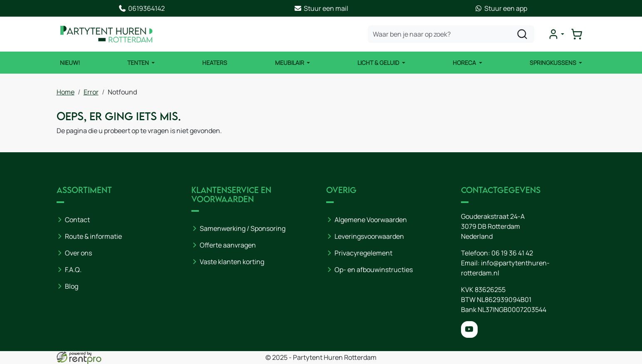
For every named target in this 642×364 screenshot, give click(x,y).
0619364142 (141, 8)
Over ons (78, 253)
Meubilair (290, 63)
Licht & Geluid (379, 63)
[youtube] (469, 329)
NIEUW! (70, 63)
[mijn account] (556, 34)
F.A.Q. (73, 270)
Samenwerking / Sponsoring (243, 228)
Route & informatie (93, 236)
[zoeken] (522, 34)
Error (91, 92)
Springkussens (554, 63)
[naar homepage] (107, 34)
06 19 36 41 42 (512, 253)
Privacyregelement (363, 253)
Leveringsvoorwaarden (369, 236)
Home (66, 92)
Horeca (465, 63)
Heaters (215, 63)
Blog (72, 286)
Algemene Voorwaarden (371, 220)
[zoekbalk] (451, 34)
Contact (77, 220)
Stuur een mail (321, 8)
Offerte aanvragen (228, 245)
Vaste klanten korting (232, 262)
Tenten (139, 63)
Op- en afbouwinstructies (374, 270)
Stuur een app (501, 8)
